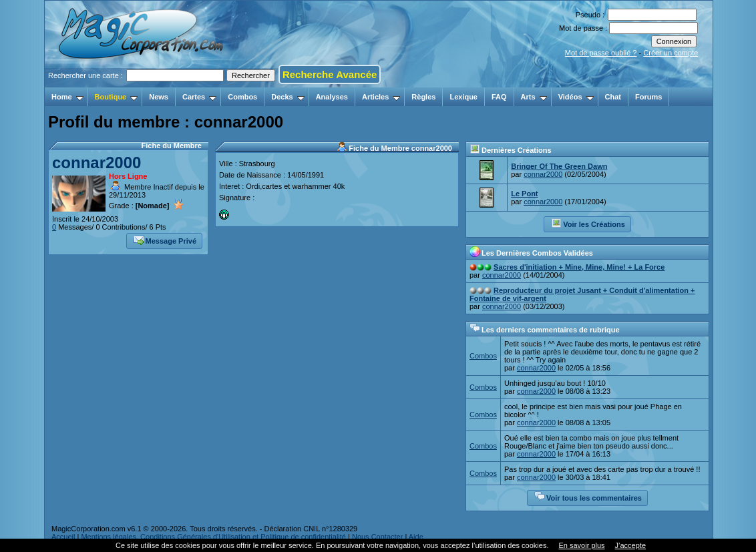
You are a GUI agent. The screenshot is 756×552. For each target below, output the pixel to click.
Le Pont (524, 194)
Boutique (117, 97)
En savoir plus (581, 545)
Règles (423, 97)
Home (67, 97)
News (159, 97)
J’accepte (630, 545)
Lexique (463, 97)
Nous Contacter (377, 537)
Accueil (63, 537)
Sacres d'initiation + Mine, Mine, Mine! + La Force (579, 267)
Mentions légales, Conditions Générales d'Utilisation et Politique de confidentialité (213, 537)
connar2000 (97, 163)
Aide (416, 537)
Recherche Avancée (330, 74)
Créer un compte (671, 53)
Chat (613, 97)
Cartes (199, 97)
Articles (381, 97)
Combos (242, 97)
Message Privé (165, 240)
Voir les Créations (588, 223)
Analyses (332, 97)
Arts (534, 97)
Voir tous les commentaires (588, 497)
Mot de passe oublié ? (601, 53)
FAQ (499, 97)
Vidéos (576, 97)
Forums (648, 97)
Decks (288, 97)
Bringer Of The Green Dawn (559, 166)
